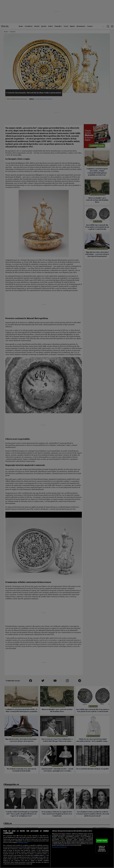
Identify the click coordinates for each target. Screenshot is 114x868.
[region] (57, 848)
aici (45, 855)
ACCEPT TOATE (102, 841)
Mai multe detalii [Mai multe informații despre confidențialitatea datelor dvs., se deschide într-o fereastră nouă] (23, 842)
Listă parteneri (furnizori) (59, 847)
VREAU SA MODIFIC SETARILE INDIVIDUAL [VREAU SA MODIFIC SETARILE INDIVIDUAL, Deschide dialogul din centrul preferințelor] (102, 849)
